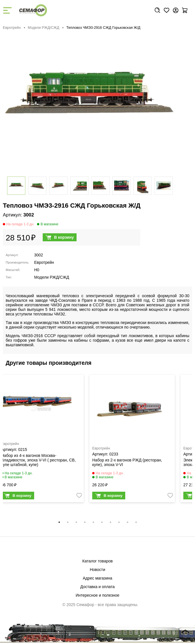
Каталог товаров (97, 561)
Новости (97, 570)
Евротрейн (12, 28)
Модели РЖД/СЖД (44, 28)
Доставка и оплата (97, 587)
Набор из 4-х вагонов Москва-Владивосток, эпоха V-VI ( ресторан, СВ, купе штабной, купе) (38, 460)
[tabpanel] (132, 440)
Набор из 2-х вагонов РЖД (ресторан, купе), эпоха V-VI (127, 462)
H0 (37, 270)
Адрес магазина (98, 578)
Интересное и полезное (98, 595)
